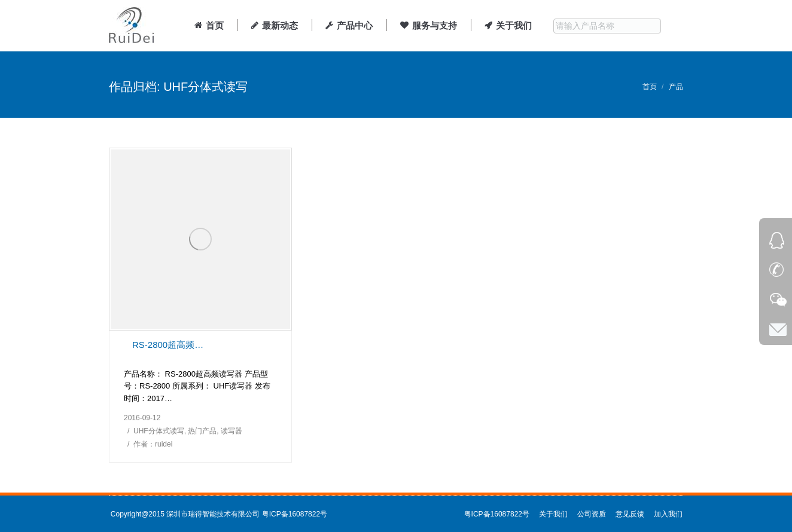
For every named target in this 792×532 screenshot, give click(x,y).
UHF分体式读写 (159, 431)
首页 (650, 87)
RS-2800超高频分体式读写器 (168, 345)
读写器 (231, 431)
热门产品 (202, 431)
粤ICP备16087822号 (295, 514)
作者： (153, 444)
